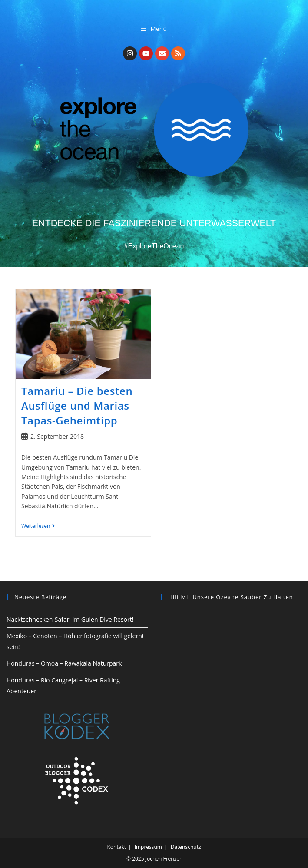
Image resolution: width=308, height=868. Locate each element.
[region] (231, 647)
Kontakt (116, 847)
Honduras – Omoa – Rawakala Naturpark (64, 663)
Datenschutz (186, 847)
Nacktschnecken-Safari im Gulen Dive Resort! (70, 619)
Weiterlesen (38, 526)
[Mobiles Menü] (154, 29)
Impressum (148, 847)
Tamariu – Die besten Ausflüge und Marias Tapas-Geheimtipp (77, 405)
